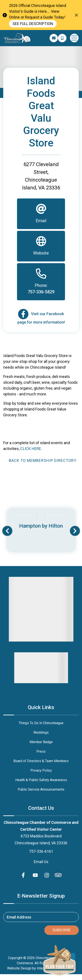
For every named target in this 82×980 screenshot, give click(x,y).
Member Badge (41, 742)
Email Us (41, 862)
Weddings (41, 732)
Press (41, 751)
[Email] (41, 214)
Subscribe (62, 930)
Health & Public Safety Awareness (41, 780)
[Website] (41, 246)
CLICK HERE (31, 449)
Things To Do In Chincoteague (41, 723)
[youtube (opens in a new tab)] (35, 875)
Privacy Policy (41, 770)
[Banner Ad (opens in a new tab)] (41, 522)
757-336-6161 (41, 851)
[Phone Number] (62, 38)
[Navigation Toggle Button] (74, 38)
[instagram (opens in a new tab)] (47, 875)
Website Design (19, 968)
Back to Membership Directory (43, 460)
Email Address (19, 917)
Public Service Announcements (41, 789)
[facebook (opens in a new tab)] (24, 875)
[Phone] (41, 282)
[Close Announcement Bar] (76, 15)
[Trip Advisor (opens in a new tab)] (58, 875)
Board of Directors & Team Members (41, 761)
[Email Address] (54, 38)
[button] (7, 531)
